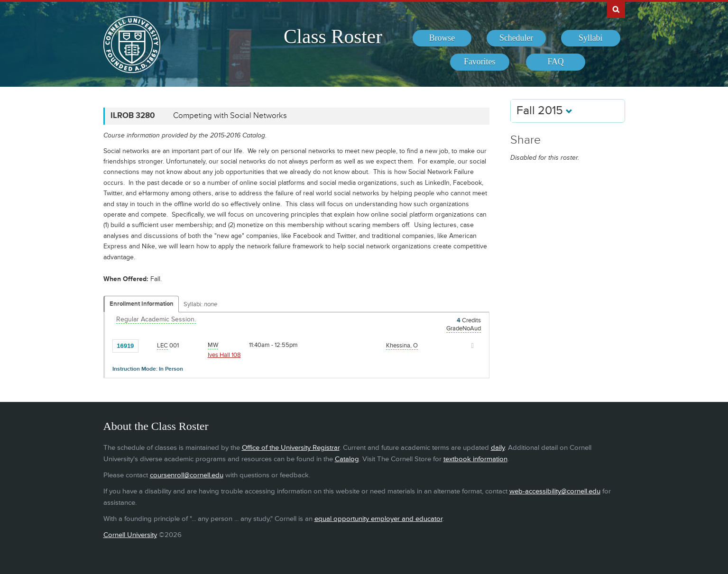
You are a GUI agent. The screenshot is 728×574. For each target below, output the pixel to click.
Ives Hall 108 (224, 355)
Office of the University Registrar (291, 448)
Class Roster (333, 36)
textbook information (475, 459)
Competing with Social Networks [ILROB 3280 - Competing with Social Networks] (230, 116)
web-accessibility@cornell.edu (555, 491)
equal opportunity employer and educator (378, 519)
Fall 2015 (544, 111)
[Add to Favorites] (148, 345)
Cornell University (130, 535)
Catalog (347, 459)
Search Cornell (616, 9)
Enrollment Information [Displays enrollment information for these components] (142, 304)
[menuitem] (442, 38)
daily (498, 448)
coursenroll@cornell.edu (187, 475)
